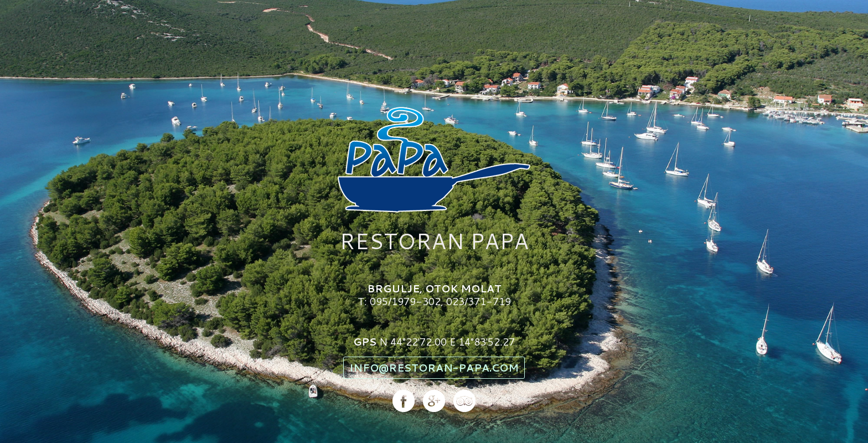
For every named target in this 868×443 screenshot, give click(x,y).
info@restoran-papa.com (434, 368)
